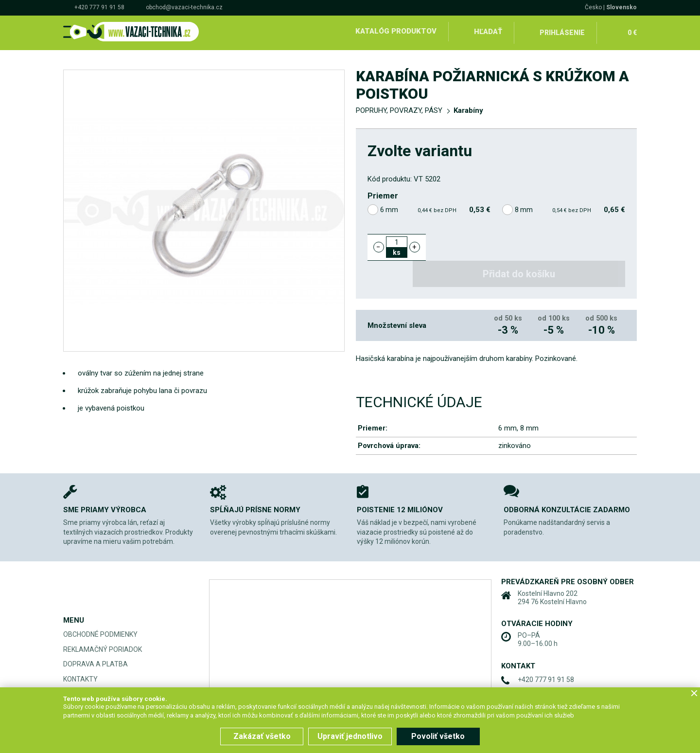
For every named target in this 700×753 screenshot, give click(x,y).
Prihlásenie (562, 31)
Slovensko (621, 7)
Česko (593, 7)
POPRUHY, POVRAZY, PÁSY (399, 108)
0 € (631, 31)
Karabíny (468, 108)
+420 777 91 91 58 (99, 7)
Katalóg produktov (395, 31)
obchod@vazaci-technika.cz (184, 7)
